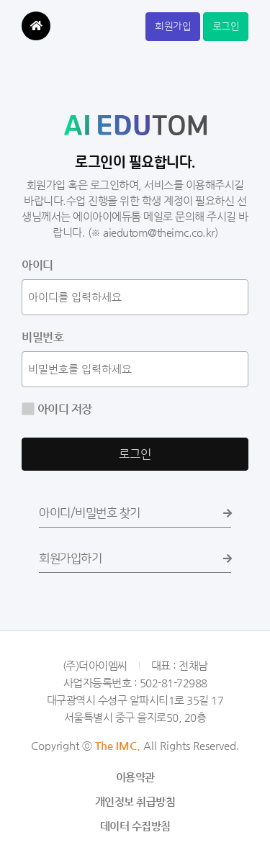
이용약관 (135, 777)
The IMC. (118, 745)
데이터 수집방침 (135, 826)
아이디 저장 (63, 409)
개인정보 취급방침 (135, 801)
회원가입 (173, 27)
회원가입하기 (135, 559)
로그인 (226, 27)
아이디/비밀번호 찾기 (135, 513)
